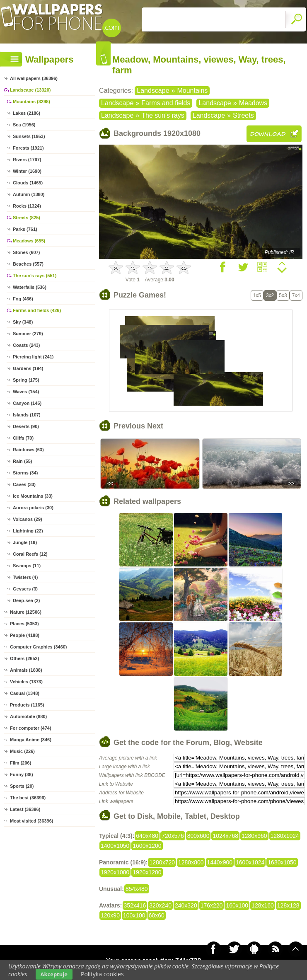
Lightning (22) (28, 531)
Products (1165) (27, 705)
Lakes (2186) (27, 113)
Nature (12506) (26, 612)
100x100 (134, 915)
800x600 (198, 836)
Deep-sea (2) (26, 600)
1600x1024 (250, 862)
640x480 (147, 836)
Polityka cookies (102, 974)
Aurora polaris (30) (33, 508)
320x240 (160, 905)
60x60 (157, 915)
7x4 (296, 295)
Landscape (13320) (30, 90)
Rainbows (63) (28, 450)
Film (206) (21, 763)
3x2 (270, 295)
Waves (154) (26, 392)
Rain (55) (22, 461)
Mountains (192, 91)
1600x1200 (147, 846)
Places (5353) (24, 624)
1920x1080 (115, 872)
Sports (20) (22, 786)
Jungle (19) (25, 542)
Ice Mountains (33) (33, 496)
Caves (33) (24, 484)
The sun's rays (163, 115)
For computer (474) (31, 728)
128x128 (288, 905)
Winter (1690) (27, 171)
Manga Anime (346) (31, 740)
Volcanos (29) (28, 519)
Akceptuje (54, 974)
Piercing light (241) (33, 357)
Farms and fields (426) (37, 310)
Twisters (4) (25, 577)
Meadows (253, 103)
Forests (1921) (28, 148)
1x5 (257, 295)
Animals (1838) (26, 670)
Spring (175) (26, 380)
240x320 (186, 905)
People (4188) (25, 635)
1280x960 (254, 836)
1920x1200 (147, 872)
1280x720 (162, 862)
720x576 (173, 836)
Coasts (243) (26, 345)
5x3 (283, 295)
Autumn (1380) (29, 194)
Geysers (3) (25, 589)
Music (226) (22, 751)
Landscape (153, 91)
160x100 (237, 905)
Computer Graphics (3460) (39, 647)
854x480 (137, 889)
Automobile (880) (28, 716)
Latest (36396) (25, 809)
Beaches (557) (28, 264)
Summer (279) (28, 334)
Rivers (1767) (27, 160)
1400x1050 (115, 846)
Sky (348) (23, 322)
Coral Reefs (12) (30, 554)
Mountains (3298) (31, 102)
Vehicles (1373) (26, 682)
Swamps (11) (27, 566)
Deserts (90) (26, 426)
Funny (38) (22, 774)
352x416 (135, 905)
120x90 (110, 915)
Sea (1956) (24, 125)
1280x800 (191, 862)
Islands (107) (27, 415)
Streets (243, 115)
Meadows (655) (29, 241)
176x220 (212, 905)
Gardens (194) (28, 368)
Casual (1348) (25, 693)
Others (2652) (24, 658)
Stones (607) (26, 252)
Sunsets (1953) (29, 136)
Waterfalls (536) (30, 287)
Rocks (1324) (27, 206)
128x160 (263, 905)
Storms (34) (25, 473)
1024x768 (225, 836)
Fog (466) (23, 299)
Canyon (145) (27, 403)
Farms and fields (166, 103)
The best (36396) (28, 798)
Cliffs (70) (23, 438)
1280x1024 (285, 836)
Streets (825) (27, 218)
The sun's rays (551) (35, 276)
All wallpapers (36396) (34, 78)
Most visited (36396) (32, 821)
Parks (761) (25, 229)
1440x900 (220, 862)
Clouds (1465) (28, 183)
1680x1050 (282, 862)
